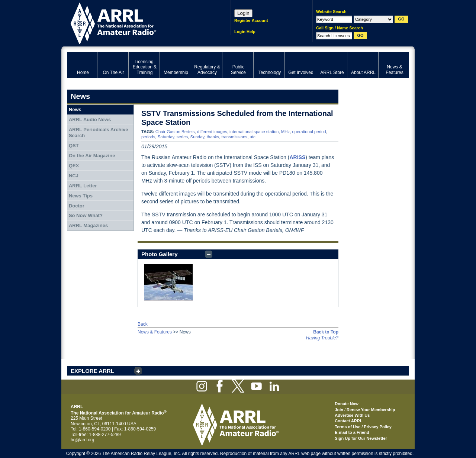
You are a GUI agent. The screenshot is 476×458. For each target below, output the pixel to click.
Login (243, 13)
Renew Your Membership (371, 410)
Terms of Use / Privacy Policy (363, 427)
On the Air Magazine (92, 156)
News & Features (155, 332)
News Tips (81, 196)
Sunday (197, 137)
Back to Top (326, 332)
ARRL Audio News (90, 120)
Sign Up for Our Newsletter (361, 438)
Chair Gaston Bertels (175, 132)
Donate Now (347, 404)
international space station (254, 132)
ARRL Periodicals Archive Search (99, 133)
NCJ (74, 176)
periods (148, 137)
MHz (285, 132)
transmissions (235, 137)
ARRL (139, 22)
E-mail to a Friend (352, 432)
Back (143, 324)
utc (253, 137)
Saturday (166, 137)
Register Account (251, 20)
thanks (213, 137)
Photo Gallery (160, 254)
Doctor (77, 206)
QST (74, 146)
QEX (74, 166)
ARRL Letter (83, 186)
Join (339, 410)
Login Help (245, 32)
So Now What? (86, 215)
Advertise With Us (352, 415)
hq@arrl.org (83, 440)
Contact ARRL (348, 421)
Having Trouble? (322, 338)
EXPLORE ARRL (92, 371)
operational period (309, 132)
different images (212, 132)
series (182, 137)
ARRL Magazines (88, 225)
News (75, 109)
